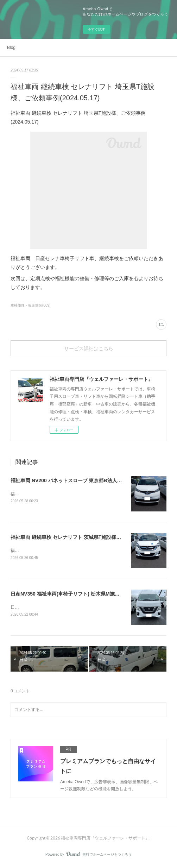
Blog (11, 48)
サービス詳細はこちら (89, 348)
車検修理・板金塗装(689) (30, 305)
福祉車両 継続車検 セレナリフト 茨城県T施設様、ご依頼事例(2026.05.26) (92, 537)
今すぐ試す (96, 29)
